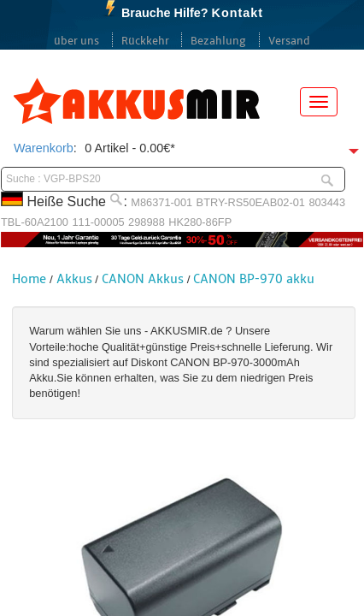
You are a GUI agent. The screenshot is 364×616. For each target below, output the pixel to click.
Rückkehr (145, 41)
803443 (327, 202)
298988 (147, 222)
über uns (76, 41)
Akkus (74, 279)
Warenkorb (44, 148)
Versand (289, 41)
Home (29, 279)
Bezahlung (218, 41)
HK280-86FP (200, 222)
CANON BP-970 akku (254, 279)
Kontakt (237, 13)
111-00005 (98, 222)
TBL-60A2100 (35, 222)
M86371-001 (161, 202)
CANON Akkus (143, 279)
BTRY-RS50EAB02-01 (251, 202)
